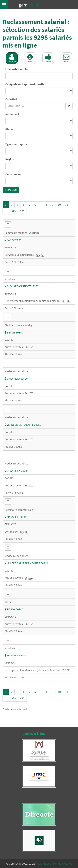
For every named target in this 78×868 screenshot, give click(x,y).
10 (59, 205)
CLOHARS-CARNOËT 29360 (22, 286)
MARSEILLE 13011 (16, 517)
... (6, 211)
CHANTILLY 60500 (16, 379)
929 (14, 211)
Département (14, 174)
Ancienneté (12, 114)
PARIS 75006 (13, 240)
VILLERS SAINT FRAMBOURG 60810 (26, 563)
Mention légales (63, 864)
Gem (29, 5)
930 (22, 211)
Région (10, 159)
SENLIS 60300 (14, 332)
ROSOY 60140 (14, 609)
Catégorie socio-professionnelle (25, 84)
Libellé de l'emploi (17, 69)
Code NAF (11, 99)
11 (67, 205)
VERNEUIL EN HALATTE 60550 (23, 425)
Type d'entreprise (16, 144)
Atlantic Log (44, 864)
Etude (9, 129)
